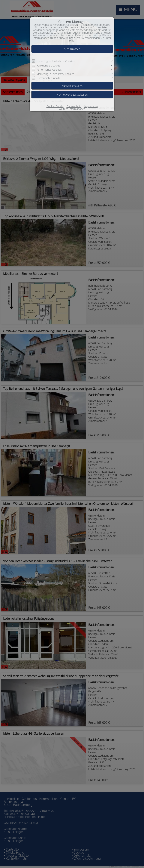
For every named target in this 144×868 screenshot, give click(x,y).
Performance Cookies (49, 70)
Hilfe (72, 40)
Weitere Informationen (72, 109)
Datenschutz (74, 106)
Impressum (91, 106)
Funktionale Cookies (48, 65)
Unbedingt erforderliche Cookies (56, 61)
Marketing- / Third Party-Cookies (55, 74)
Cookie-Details (55, 106)
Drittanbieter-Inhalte (49, 78)
